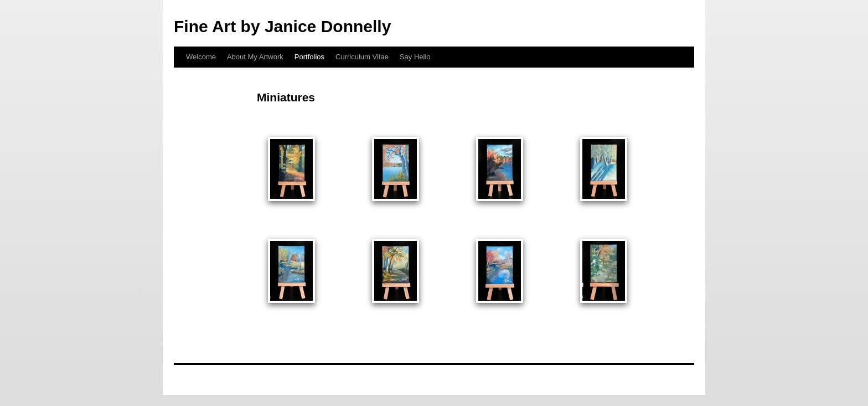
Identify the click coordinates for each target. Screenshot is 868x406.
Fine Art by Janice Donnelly (282, 26)
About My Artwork (255, 57)
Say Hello (415, 57)
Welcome (201, 57)
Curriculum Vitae (362, 57)
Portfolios (309, 57)
